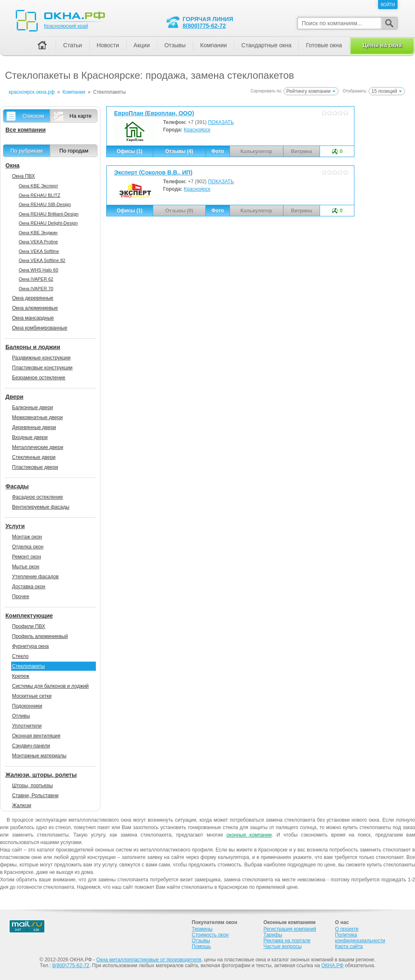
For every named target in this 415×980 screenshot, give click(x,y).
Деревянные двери (34, 427)
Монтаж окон (27, 537)
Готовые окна (324, 45)
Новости (108, 45)
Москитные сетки (32, 696)
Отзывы (175, 45)
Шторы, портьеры (32, 786)
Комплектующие (29, 616)
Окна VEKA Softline (39, 251)
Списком (33, 116)
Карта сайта (349, 946)
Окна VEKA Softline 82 (42, 260)
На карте (80, 116)
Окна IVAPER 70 (36, 289)
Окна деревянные (33, 298)
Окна (12, 165)
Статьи (72, 45)
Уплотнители (27, 726)
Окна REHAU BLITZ (39, 195)
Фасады (17, 486)
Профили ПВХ (29, 626)
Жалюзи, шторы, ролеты (41, 775)
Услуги (15, 526)
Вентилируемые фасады (41, 507)
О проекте (347, 929)
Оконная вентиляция (36, 736)
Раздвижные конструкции (41, 358)
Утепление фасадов (35, 577)
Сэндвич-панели (31, 746)
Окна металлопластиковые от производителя (149, 960)
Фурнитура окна (30, 646)
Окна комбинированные (40, 328)
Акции (142, 45)
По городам (74, 151)
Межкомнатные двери (37, 417)
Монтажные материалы (39, 756)
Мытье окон (26, 567)
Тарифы (273, 935)
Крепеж (21, 676)
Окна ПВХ (23, 176)
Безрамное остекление (39, 378)
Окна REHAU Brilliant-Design (49, 214)
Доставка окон (29, 587)
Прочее (21, 597)
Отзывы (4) (179, 151)
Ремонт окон (27, 557)
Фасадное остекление (38, 497)
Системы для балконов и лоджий (50, 686)
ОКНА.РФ (332, 965)
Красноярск (197, 130)
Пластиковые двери (35, 467)
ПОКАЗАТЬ (221, 122)
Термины (202, 929)
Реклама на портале (287, 941)
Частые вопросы (283, 946)
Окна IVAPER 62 (36, 279)
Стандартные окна (267, 45)
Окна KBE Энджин (38, 233)
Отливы (21, 716)
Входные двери (30, 437)
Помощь (201, 946)
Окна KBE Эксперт (38, 186)
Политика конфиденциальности (360, 938)
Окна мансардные (33, 318)
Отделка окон (28, 547)
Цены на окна (382, 45)
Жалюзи (22, 805)
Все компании (26, 130)
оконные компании (249, 835)
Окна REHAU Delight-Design (48, 223)
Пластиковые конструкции (42, 368)
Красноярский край (66, 26)
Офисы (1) (129, 151)
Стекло (20, 656)
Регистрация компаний (290, 929)
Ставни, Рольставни (35, 796)
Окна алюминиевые (35, 308)
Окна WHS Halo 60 (38, 270)
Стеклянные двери (34, 457)
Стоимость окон (210, 935)
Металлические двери (38, 447)
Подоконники (27, 706)
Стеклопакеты (28, 666)
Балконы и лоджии (33, 347)
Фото (217, 151)
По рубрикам (27, 151)
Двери (14, 397)
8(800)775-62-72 (204, 26)
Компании (213, 45)
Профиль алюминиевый (40, 636)
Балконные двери (33, 408)
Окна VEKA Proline (38, 242)
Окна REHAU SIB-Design (45, 204)
